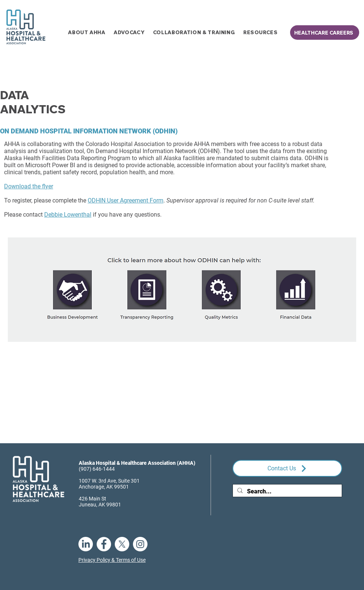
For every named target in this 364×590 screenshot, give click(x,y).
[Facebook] (104, 544)
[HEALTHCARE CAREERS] (325, 33)
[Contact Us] (287, 468)
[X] (122, 544)
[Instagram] (140, 544)
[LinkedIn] (86, 544)
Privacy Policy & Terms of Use (112, 560)
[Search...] (287, 492)
